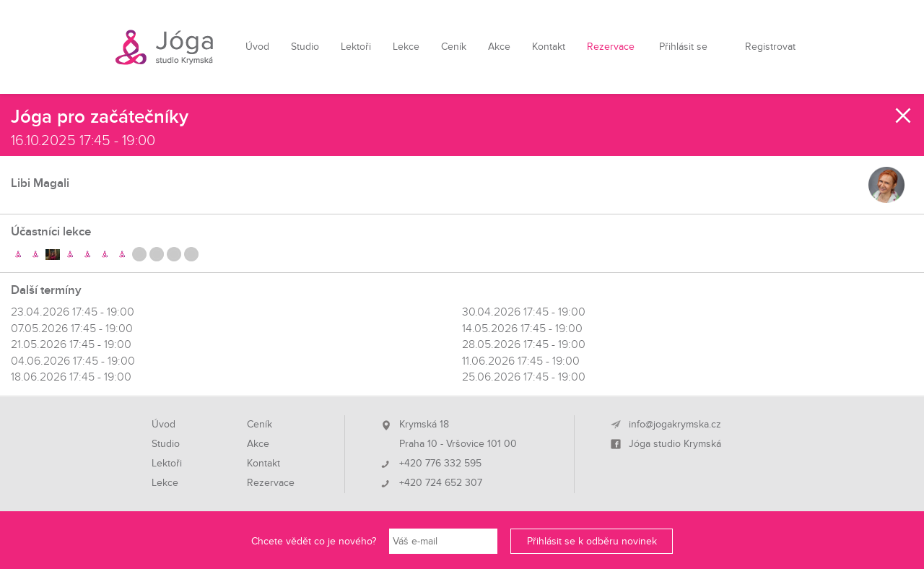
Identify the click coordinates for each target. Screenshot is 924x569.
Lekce (406, 47)
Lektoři (356, 47)
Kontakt (549, 47)
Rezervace (611, 47)
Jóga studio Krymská (675, 444)
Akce (499, 47)
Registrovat (770, 47)
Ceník (454, 47)
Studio (305, 47)
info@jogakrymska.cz (675, 425)
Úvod (257, 47)
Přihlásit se (683, 47)
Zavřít (904, 116)
